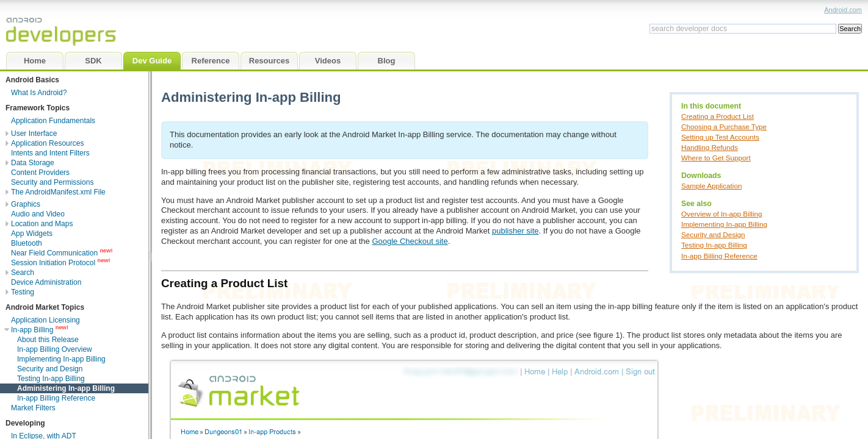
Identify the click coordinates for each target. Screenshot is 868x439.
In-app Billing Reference (719, 256)
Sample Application (711, 186)
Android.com (843, 10)
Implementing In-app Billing (724, 224)
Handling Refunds (710, 147)
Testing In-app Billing (714, 245)
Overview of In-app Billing (722, 214)
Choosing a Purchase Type (724, 127)
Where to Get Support (716, 158)
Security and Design (713, 234)
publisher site (515, 231)
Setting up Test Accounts (720, 137)
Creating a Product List (718, 116)
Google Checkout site (410, 241)
